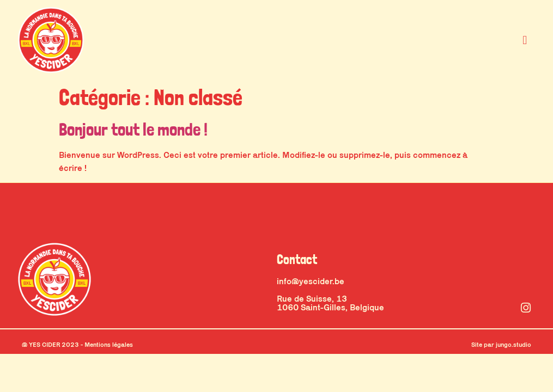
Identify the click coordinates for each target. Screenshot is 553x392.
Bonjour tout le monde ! (133, 130)
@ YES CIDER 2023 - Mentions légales (77, 344)
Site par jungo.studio (501, 344)
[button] (525, 40)
